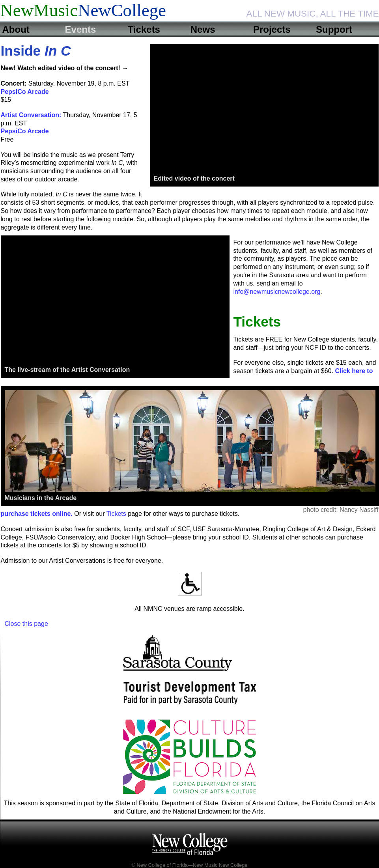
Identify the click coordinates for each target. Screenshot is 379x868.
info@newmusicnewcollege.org (277, 292)
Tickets (144, 29)
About (16, 29)
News (203, 29)
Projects (272, 29)
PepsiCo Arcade (25, 92)
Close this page (26, 624)
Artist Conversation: (31, 115)
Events (81, 29)
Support (334, 29)
